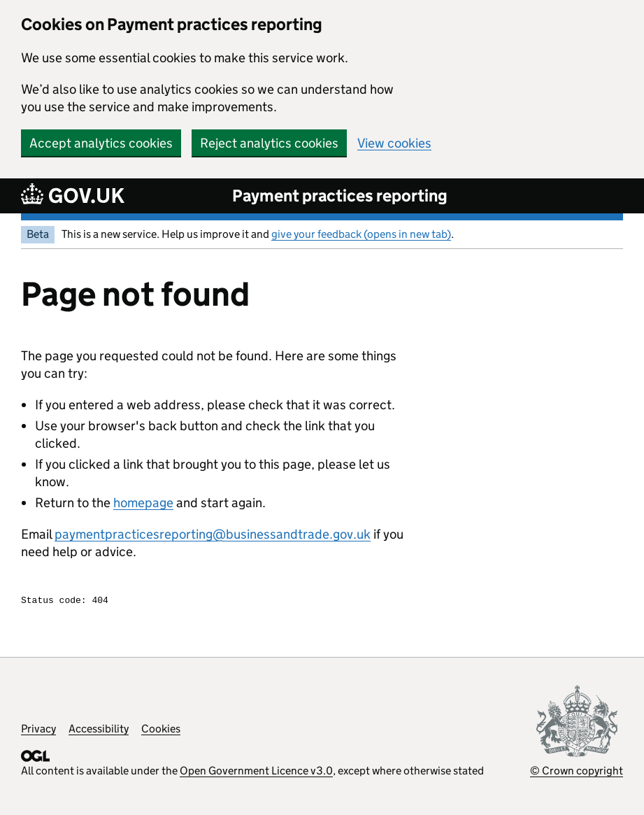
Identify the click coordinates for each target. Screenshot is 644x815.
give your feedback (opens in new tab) (361, 234)
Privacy (38, 731)
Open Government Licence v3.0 (256, 773)
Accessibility (99, 731)
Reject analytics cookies (269, 143)
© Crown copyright (577, 773)
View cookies (394, 143)
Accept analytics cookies (101, 143)
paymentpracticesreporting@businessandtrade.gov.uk (213, 534)
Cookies (161, 731)
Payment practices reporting (340, 196)
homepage (143, 503)
